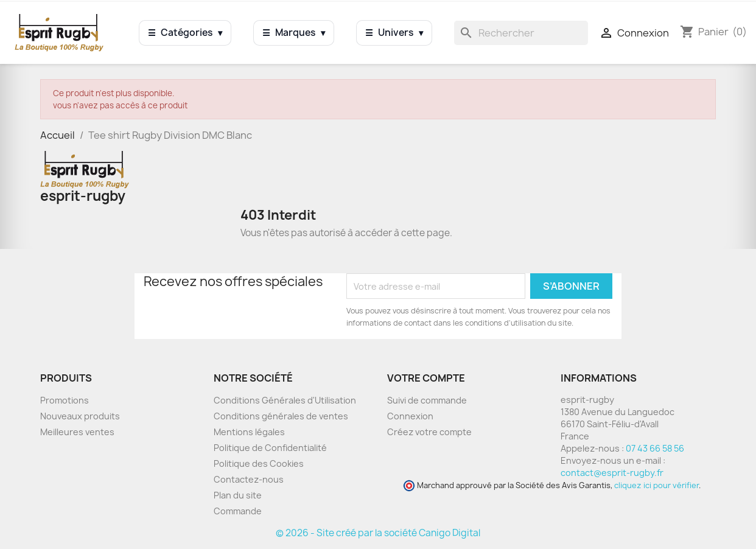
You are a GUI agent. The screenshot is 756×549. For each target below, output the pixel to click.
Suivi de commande (427, 400)
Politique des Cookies (259, 463)
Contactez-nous (249, 479)
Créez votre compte (429, 432)
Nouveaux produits (80, 416)
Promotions (65, 400)
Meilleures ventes (77, 432)
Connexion (410, 416)
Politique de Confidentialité (270, 448)
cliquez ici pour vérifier (656, 485)
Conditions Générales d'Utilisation (285, 400)
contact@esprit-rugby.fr (612, 473)
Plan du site (238, 495)
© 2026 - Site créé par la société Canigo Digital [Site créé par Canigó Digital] (378, 533)
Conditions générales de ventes (281, 416)
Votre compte (426, 378)
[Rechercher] (521, 33)
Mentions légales (249, 432)
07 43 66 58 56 (655, 448)
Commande (238, 511)
